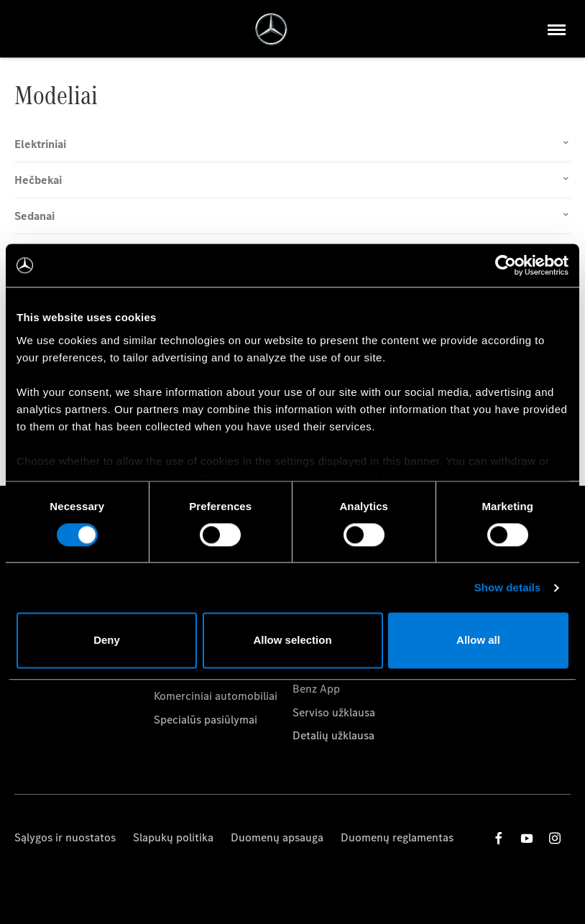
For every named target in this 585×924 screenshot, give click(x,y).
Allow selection (292, 641)
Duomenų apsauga (277, 837)
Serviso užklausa (334, 712)
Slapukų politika (173, 837)
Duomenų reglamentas (397, 837)
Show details (508, 587)
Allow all (478, 641)
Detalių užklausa (333, 735)
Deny (107, 641)
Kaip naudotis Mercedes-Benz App (354, 681)
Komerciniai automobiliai (216, 696)
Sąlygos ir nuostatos (65, 837)
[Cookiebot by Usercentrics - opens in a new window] (506, 265)
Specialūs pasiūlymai (206, 720)
